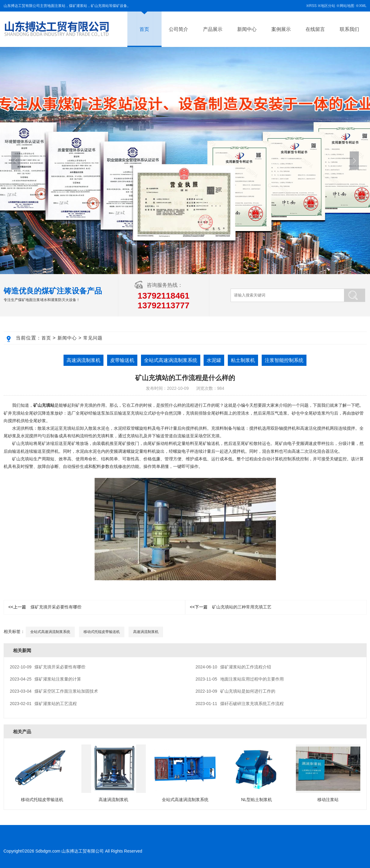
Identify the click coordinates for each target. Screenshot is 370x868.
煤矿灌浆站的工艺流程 (44, 704)
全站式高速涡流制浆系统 (171, 360)
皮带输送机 (122, 360)
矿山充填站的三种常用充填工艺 (231, 607)
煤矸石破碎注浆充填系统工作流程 (240, 704)
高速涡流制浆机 (83, 360)
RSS (313, 6)
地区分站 (328, 6)
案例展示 (281, 29)
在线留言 (315, 29)
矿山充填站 (44, 405)
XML (363, 6)
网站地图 (347, 6)
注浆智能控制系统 (284, 360)
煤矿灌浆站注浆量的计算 (46, 679)
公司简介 (178, 29)
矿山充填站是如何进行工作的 (235, 691)
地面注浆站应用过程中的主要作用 (240, 679)
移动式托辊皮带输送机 (102, 632)
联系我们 (349, 29)
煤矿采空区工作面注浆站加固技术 (54, 691)
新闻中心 (247, 29)
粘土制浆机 (243, 360)
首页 (144, 29)
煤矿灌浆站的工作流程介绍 (233, 667)
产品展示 (213, 29)
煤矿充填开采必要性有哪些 (45, 607)
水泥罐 (214, 360)
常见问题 (93, 338)
